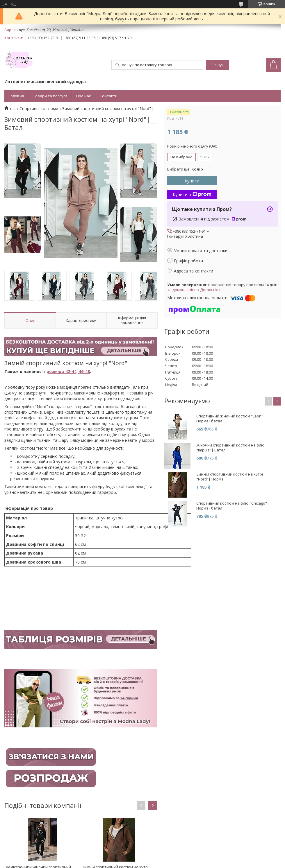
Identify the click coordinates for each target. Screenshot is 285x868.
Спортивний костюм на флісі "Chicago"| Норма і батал (233, 506)
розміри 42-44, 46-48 (68, 371)
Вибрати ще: (185, 169)
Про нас (83, 96)
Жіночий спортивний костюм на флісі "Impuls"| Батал (230, 448)
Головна (16, 96)
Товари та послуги (50, 96)
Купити (192, 181)
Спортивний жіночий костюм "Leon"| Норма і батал (231, 419)
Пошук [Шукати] (218, 65)
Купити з (192, 194)
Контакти (109, 96)
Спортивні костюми (39, 109)
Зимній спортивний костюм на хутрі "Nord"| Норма (230, 477)
